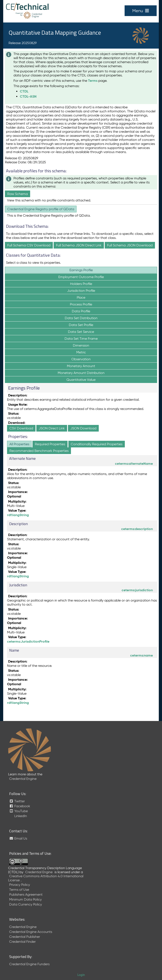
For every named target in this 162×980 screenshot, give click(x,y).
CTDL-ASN (28, 96)
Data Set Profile (81, 325)
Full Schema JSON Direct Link (79, 245)
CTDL (24, 91)
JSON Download (83, 428)
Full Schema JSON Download (130, 245)
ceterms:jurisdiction (137, 590)
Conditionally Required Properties (97, 444)
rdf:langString (18, 515)
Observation (81, 359)
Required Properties (50, 444)
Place (81, 297)
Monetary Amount (81, 366)
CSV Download (21, 428)
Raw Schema (18, 194)
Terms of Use (19, 890)
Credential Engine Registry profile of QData (41, 209)
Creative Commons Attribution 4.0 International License (46, 878)
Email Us (18, 838)
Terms (93, 81)
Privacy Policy (20, 885)
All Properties (19, 444)
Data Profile (81, 311)
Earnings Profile (81, 270)
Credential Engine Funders (29, 964)
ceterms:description (137, 529)
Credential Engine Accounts (31, 932)
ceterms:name (141, 655)
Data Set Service (81, 332)
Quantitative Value (81, 380)
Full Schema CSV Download (29, 245)
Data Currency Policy (26, 904)
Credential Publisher (25, 937)
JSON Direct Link (52, 428)
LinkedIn (20, 816)
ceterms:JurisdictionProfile (28, 641)
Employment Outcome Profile (81, 277)
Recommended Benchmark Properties (39, 451)
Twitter (17, 801)
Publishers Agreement (26, 894)
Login (81, 975)
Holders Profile (81, 284)
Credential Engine (23, 779)
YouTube (18, 811)
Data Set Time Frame (81, 339)
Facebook (20, 806)
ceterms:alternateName (134, 464)
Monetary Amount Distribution (81, 373)
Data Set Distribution (81, 318)
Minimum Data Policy (25, 899)
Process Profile (81, 304)
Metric (81, 352)
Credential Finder (22, 942)
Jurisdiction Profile (81, 291)
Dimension (81, 345)
